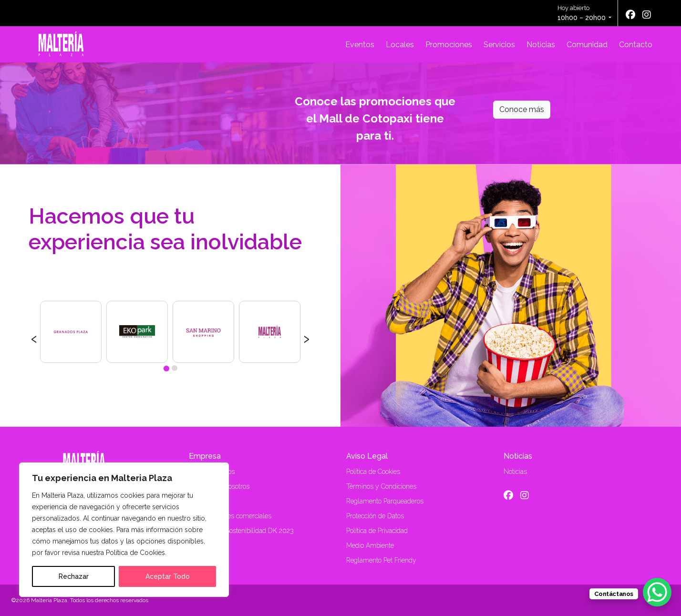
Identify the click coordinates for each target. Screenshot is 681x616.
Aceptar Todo (168, 576)
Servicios (499, 45)
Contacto (636, 45)
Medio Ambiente (370, 545)
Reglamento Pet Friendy (381, 560)
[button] (166, 368)
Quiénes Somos (212, 472)
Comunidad (587, 45)
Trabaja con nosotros (219, 486)
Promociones (449, 45)
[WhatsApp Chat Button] (657, 592)
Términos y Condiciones (381, 486)
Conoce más (522, 109)
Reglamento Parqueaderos (385, 501)
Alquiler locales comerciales (230, 516)
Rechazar (74, 576)
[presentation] (34, 338)
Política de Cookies (373, 472)
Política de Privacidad (377, 531)
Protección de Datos (375, 516)
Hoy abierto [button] (582, 14)
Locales (400, 45)
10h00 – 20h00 (582, 18)
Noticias (541, 45)
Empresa (205, 456)
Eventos (360, 45)
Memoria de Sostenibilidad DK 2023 (241, 531)
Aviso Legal (367, 456)
